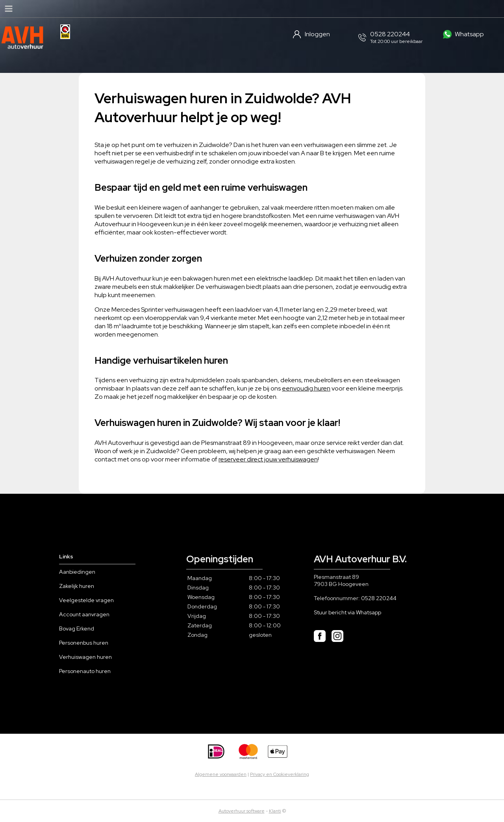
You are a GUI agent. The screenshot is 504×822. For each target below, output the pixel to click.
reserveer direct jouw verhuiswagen (268, 459)
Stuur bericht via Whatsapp (347, 612)
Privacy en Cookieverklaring (280, 774)
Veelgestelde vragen (86, 600)
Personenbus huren (84, 643)
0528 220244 (379, 598)
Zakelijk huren (77, 586)
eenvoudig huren (306, 388)
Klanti (275, 811)
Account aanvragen (84, 614)
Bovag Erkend (77, 629)
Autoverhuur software (242, 811)
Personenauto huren (85, 671)
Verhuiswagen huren (85, 657)
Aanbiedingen (77, 572)
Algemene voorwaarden (221, 774)
